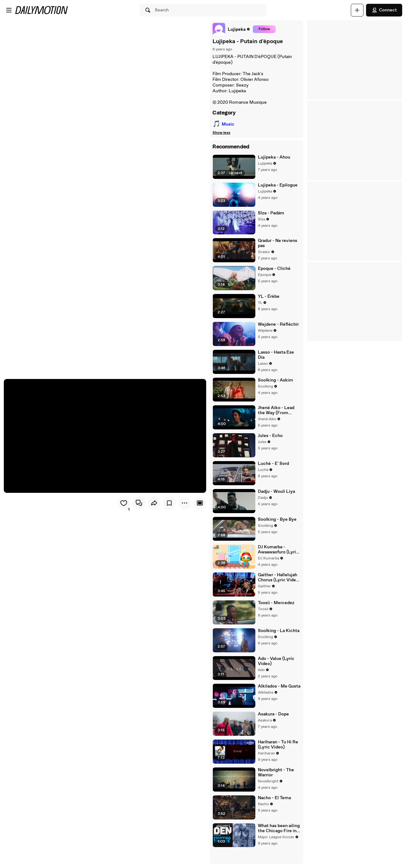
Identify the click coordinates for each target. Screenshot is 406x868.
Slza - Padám (270, 214)
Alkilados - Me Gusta (278, 697)
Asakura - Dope (272, 726)
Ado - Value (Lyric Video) (275, 671)
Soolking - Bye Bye (276, 527)
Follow (262, 29)
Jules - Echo (269, 441)
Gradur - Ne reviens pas (277, 245)
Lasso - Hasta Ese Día (279, 356)
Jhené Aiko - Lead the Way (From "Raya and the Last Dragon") (278, 416)
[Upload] (357, 10)
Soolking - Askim (275, 385)
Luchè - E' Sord (272, 470)
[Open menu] (9, 10)
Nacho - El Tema (273, 811)
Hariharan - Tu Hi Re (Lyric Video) (277, 757)
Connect (384, 10)
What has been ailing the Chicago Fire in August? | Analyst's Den (278, 842)
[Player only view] (198, 502)
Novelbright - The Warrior (275, 785)
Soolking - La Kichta (278, 641)
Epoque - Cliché (273, 271)
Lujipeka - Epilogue (277, 186)
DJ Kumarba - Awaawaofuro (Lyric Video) (277, 558)
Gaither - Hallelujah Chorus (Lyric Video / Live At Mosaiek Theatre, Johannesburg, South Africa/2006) (279, 586)
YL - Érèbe (268, 299)
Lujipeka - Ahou (273, 157)
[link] (229, 29)
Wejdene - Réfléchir (277, 328)
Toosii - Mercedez (275, 612)
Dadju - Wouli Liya (275, 499)
